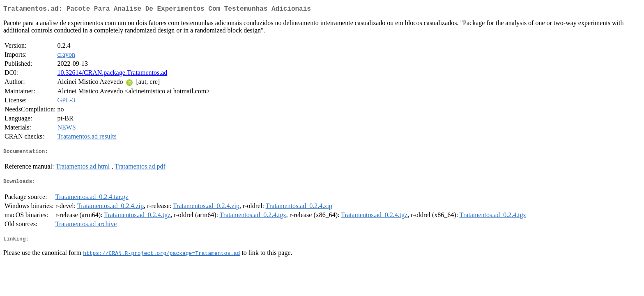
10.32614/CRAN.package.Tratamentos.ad (112, 74)
